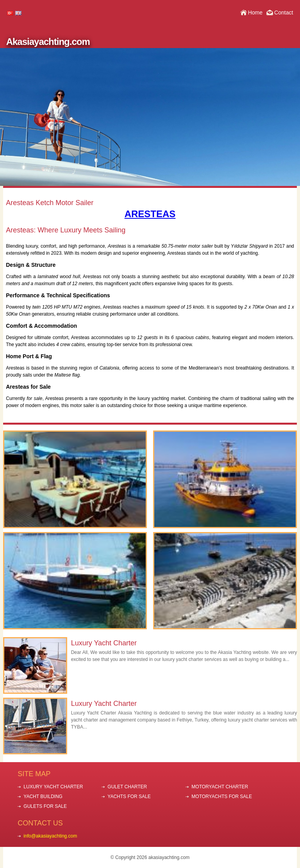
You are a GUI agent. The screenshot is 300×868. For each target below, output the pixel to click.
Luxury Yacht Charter (104, 643)
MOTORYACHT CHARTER (220, 787)
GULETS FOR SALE (45, 806)
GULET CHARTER (127, 787)
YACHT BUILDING (43, 797)
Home (255, 13)
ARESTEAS (150, 214)
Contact (284, 13)
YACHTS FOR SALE (129, 797)
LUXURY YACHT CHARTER (53, 787)
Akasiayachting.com (48, 42)
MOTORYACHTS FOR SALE (222, 797)
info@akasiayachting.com (50, 836)
